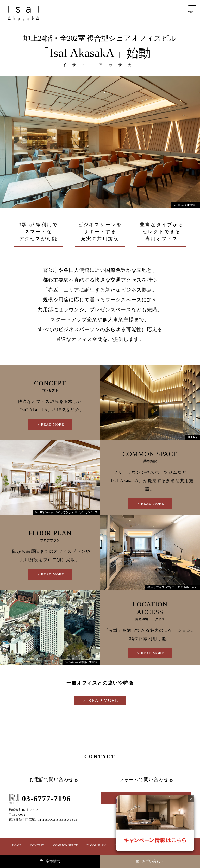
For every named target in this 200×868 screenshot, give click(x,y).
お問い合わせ (150, 861)
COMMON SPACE (65, 845)
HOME (17, 845)
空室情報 (50, 861)
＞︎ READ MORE (50, 424)
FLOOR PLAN (96, 845)
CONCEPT (37, 845)
